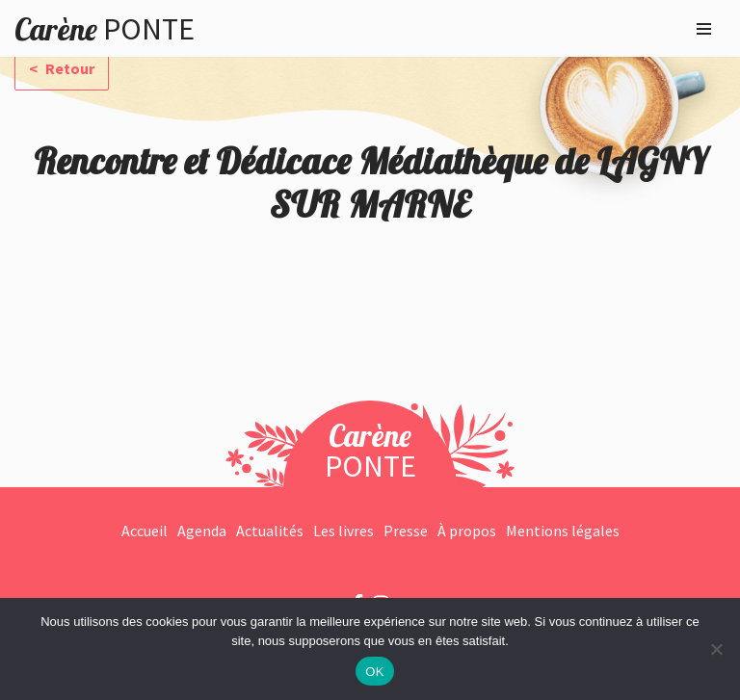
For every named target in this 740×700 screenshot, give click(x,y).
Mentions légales (563, 531)
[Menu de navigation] (704, 29)
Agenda (202, 531)
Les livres (344, 531)
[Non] (716, 649)
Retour (68, 68)
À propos (467, 531)
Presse (406, 531)
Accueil (145, 531)
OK (374, 672)
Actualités (270, 531)
